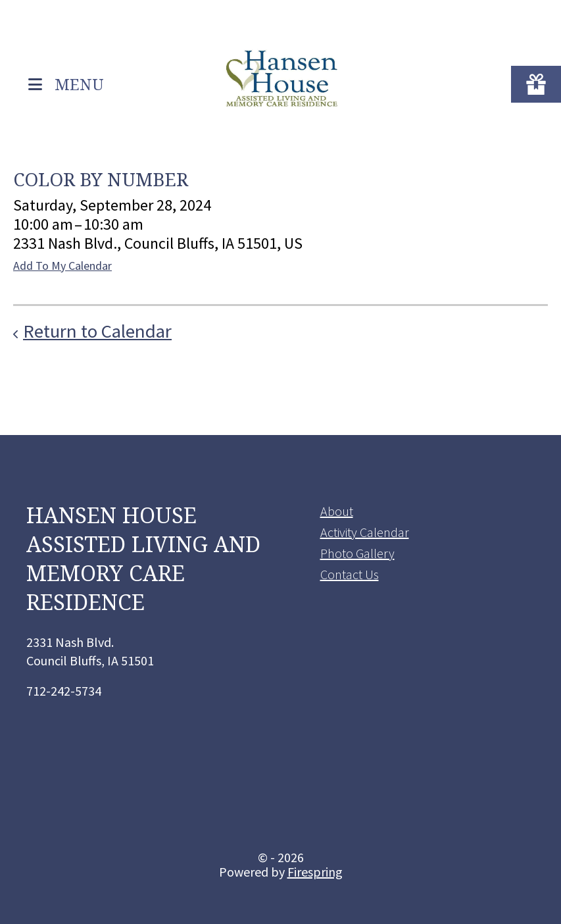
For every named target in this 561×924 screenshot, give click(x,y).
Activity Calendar (365, 532)
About (337, 511)
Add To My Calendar (62, 266)
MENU (79, 83)
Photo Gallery (357, 553)
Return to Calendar (97, 331)
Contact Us (350, 574)
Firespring (315, 872)
